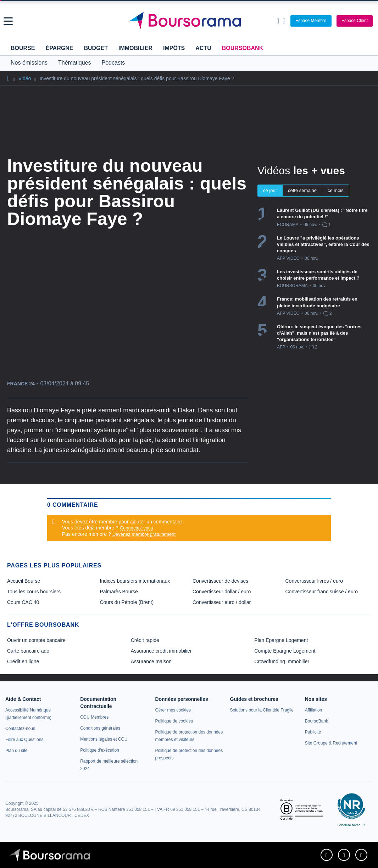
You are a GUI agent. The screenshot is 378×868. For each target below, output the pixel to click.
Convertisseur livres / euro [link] (314, 581)
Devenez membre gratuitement (144, 534)
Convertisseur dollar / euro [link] (222, 592)
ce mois (336, 190)
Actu (203, 48)
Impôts (174, 48)
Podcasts (113, 63)
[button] (8, 21)
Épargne (59, 48)
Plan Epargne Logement (281, 640)
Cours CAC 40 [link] (23, 602)
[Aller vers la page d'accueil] (190, 21)
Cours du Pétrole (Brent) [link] (127, 602)
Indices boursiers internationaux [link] (135, 581)
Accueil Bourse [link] (24, 581)
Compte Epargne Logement (285, 651)
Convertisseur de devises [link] (220, 581)
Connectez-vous (137, 528)
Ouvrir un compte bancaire (36, 640)
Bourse (23, 48)
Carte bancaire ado (28, 651)
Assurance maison (151, 661)
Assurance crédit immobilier (161, 651)
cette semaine (302, 190)
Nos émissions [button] (29, 63)
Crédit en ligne (23, 661)
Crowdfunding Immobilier (282, 661)
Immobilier (135, 48)
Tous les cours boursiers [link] (34, 592)
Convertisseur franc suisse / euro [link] (322, 592)
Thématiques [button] (75, 63)
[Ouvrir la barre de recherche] (278, 21)
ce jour (270, 190)
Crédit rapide (145, 640)
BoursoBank (243, 48)
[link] (20, 729)
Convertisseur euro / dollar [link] (222, 602)
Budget (96, 48)
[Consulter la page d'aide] (284, 21)
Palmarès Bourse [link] (119, 592)
